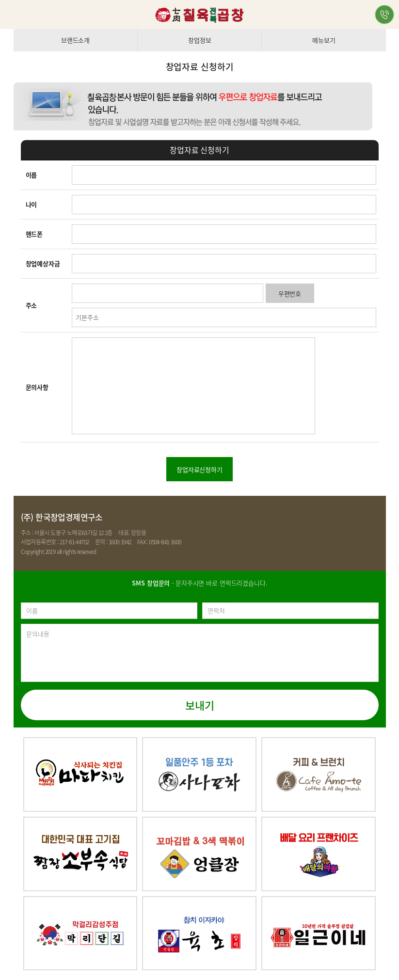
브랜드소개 (75, 40)
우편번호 (290, 293)
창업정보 (199, 40)
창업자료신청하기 (199, 469)
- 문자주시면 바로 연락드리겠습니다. (199, 583)
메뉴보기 (324, 40)
